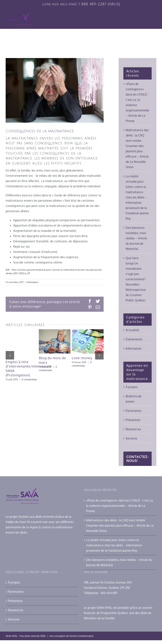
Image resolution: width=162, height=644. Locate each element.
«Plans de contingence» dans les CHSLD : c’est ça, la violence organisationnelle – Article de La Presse (120, 506)
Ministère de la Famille (99, 618)
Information (32, 282)
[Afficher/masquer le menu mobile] (154, 19)
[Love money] (88, 331)
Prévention (133, 420)
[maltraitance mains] (55, 90)
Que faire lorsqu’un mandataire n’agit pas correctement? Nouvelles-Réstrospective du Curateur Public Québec (136, 279)
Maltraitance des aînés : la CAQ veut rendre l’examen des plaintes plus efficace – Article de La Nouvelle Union (120, 525)
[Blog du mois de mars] (55, 331)
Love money (82, 358)
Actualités (132, 330)
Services (131, 438)
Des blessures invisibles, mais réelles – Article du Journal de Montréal (136, 238)
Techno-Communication (81, 636)
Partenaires (133, 411)
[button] (10, 355)
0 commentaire (29, 379)
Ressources (133, 429)
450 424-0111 (109, 593)
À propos (132, 387)
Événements (134, 339)
